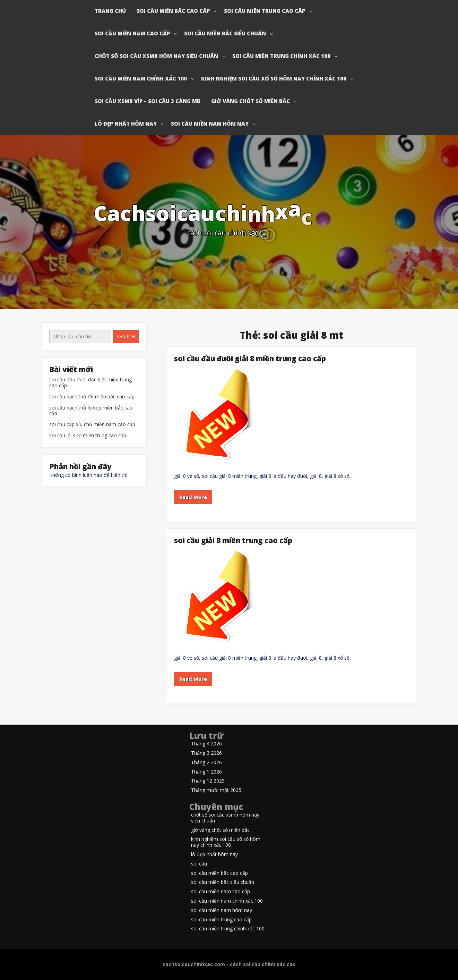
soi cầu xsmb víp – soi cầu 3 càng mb (148, 101)
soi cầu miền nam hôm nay (210, 124)
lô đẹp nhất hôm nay (126, 124)
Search (126, 336)
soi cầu (199, 864)
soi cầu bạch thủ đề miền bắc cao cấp (92, 397)
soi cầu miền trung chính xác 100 (281, 56)
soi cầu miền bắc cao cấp (173, 11)
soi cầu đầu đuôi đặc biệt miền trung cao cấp (90, 383)
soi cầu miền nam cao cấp (132, 33)
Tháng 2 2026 (206, 763)
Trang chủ (110, 11)
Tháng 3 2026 (206, 753)
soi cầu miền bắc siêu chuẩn (225, 33)
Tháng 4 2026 (206, 744)
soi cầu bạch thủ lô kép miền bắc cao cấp (91, 411)
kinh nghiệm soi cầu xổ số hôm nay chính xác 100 (274, 78)
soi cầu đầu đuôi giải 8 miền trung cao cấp (250, 358)
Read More (193, 497)
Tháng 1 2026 (206, 772)
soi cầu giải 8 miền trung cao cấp (233, 540)
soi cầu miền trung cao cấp (265, 11)
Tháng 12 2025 (208, 781)
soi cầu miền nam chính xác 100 (141, 78)
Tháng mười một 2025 (216, 790)
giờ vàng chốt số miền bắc (250, 101)
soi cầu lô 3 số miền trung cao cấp (88, 436)
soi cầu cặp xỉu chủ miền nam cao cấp (92, 425)
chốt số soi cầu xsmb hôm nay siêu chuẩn (156, 56)
